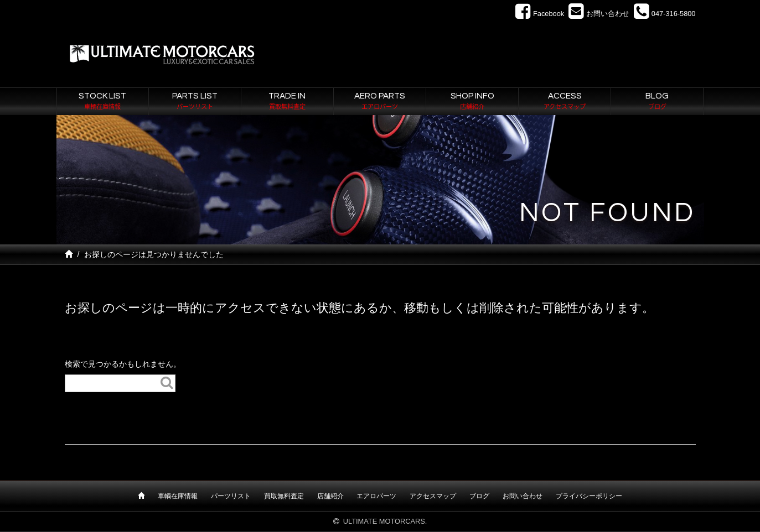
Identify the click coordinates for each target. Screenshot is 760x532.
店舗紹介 (330, 496)
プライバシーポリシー (589, 496)
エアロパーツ (376, 496)
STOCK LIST (103, 102)
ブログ (479, 496)
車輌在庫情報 (178, 496)
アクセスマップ (433, 496)
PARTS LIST (195, 102)
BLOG (657, 102)
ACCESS (565, 102)
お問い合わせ (523, 496)
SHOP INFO (472, 102)
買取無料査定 (284, 496)
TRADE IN (287, 102)
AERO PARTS (380, 102)
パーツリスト (231, 496)
